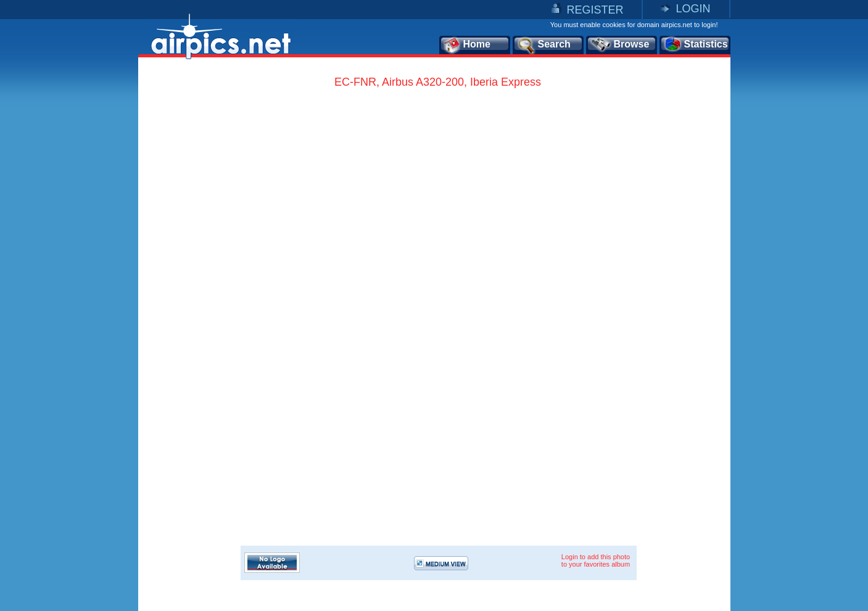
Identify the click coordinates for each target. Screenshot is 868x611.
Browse (620, 45)
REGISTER (595, 10)
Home (467, 45)
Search (544, 45)
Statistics (696, 45)
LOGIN (693, 9)
